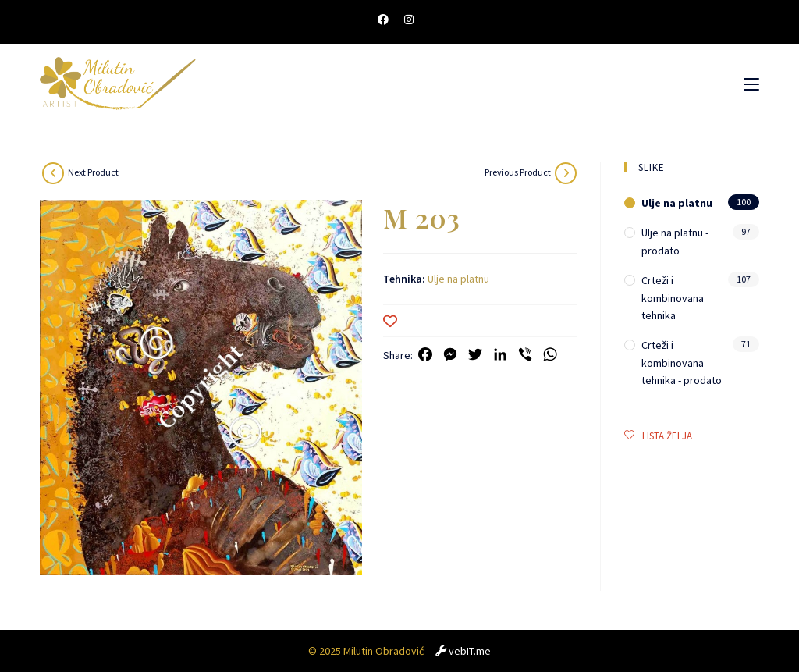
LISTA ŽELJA (658, 436)
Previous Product (518, 172)
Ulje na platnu (458, 279)
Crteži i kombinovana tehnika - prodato (682, 363)
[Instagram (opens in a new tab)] (409, 20)
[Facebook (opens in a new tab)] (387, 20)
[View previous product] (566, 173)
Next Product (93, 172)
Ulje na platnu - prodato (675, 241)
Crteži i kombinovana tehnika (673, 298)
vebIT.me (470, 651)
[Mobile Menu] (751, 84)
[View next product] (53, 173)
